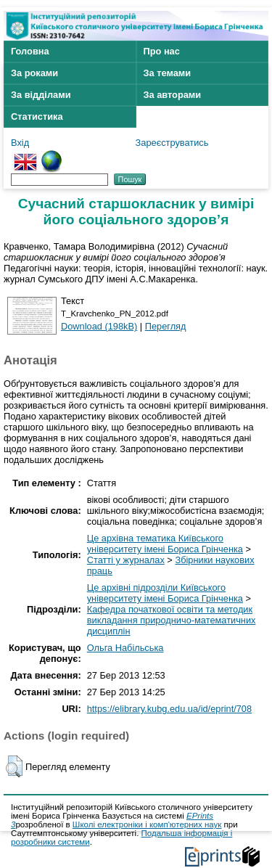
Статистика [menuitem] (37, 116)
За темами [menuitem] (168, 73)
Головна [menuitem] (30, 51)
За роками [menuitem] (34, 73)
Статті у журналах (126, 560)
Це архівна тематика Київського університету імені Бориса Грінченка (165, 544)
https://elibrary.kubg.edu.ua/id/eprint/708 (169, 709)
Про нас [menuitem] (162, 51)
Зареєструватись (172, 143)
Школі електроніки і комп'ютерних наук (147, 824)
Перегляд (166, 326)
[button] (14, 766)
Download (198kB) (99, 326)
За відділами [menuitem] (41, 95)
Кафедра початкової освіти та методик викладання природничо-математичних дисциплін (172, 620)
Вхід (20, 143)
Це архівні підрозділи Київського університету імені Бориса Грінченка (165, 593)
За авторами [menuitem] (173, 95)
